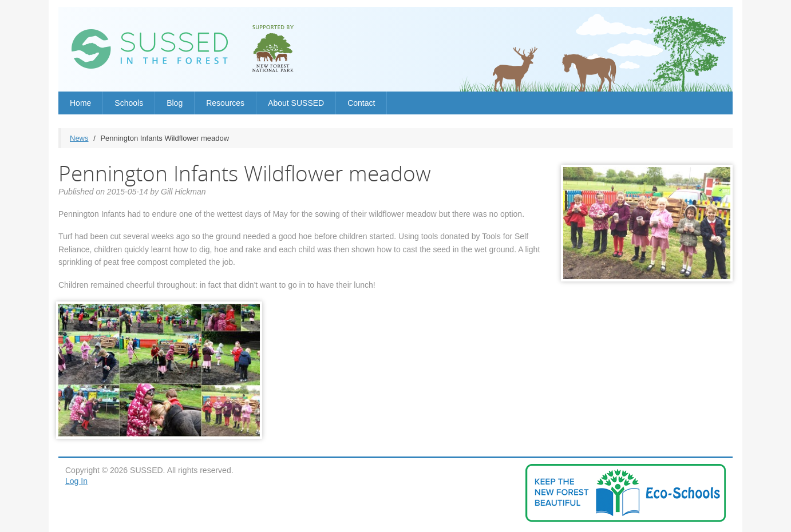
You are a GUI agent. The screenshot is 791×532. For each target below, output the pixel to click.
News (79, 138)
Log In (76, 481)
